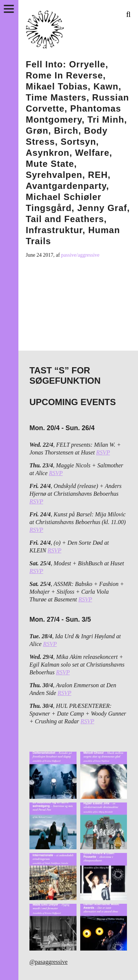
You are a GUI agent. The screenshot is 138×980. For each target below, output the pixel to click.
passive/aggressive (80, 255)
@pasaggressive (49, 962)
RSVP (103, 452)
